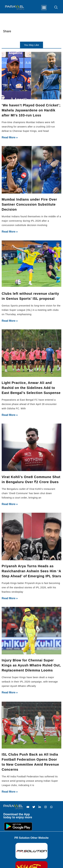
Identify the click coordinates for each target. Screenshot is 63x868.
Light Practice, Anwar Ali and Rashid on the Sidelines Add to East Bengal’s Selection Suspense (31, 388)
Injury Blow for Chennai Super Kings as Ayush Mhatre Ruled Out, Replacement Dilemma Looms (31, 665)
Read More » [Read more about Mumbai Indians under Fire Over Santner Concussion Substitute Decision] (10, 232)
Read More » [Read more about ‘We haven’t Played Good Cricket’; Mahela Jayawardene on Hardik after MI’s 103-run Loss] (10, 137)
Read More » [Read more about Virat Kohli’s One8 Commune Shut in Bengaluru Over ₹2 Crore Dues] (10, 504)
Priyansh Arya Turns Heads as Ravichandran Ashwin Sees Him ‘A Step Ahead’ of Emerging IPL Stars (31, 571)
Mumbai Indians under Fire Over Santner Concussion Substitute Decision (29, 204)
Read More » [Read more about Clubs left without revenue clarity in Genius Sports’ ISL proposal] (10, 321)
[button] (44, 8)
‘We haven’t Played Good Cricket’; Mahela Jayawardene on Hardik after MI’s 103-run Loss (31, 110)
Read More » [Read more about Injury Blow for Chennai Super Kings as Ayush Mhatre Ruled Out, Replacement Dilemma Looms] (10, 692)
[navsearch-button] (54, 8)
